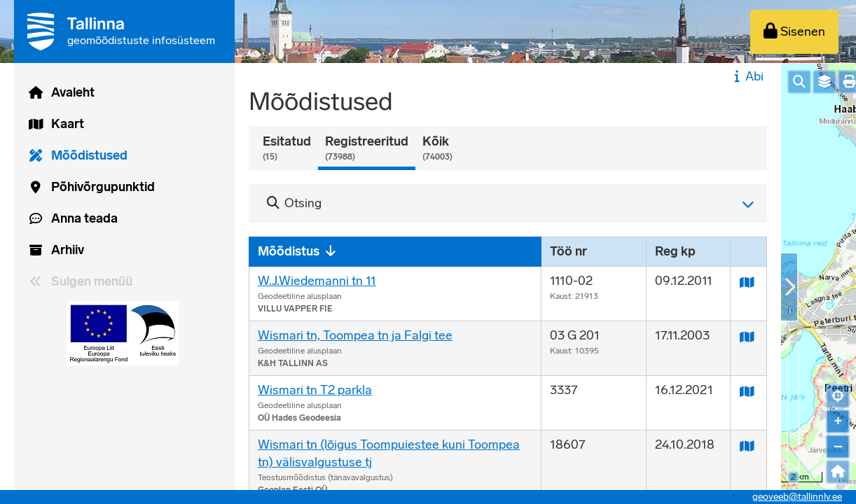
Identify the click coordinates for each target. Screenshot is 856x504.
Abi (747, 76)
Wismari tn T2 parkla (315, 390)
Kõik (437, 148)
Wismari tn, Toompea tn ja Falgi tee (355, 335)
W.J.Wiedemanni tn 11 (317, 281)
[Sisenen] (794, 32)
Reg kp (675, 251)
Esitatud (287, 148)
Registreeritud (367, 148)
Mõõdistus (289, 251)
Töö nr (568, 251)
